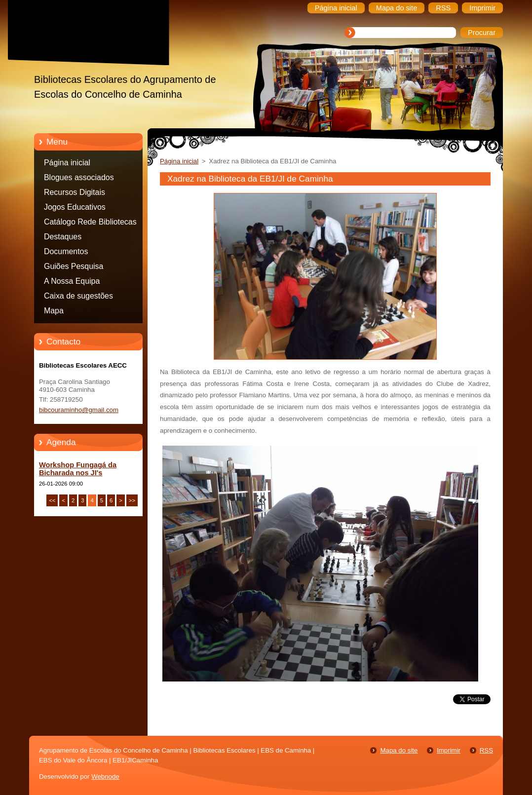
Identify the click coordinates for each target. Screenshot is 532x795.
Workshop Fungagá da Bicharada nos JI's (78, 469)
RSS (486, 750)
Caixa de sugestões (78, 296)
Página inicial (67, 163)
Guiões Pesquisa (74, 266)
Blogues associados (79, 177)
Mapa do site (399, 750)
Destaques (63, 237)
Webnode (105, 776)
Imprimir (449, 750)
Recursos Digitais (75, 192)
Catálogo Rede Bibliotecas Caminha (90, 224)
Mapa (54, 311)
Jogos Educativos (75, 207)
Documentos (66, 251)
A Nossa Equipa (72, 281)
